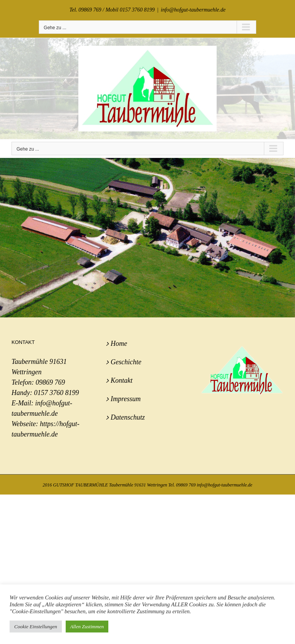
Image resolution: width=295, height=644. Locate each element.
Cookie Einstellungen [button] (36, 627)
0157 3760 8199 (56, 393)
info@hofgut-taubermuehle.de (193, 10)
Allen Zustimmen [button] (87, 627)
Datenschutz (128, 417)
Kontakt (122, 380)
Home (119, 344)
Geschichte (126, 362)
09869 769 (51, 382)
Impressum (126, 399)
